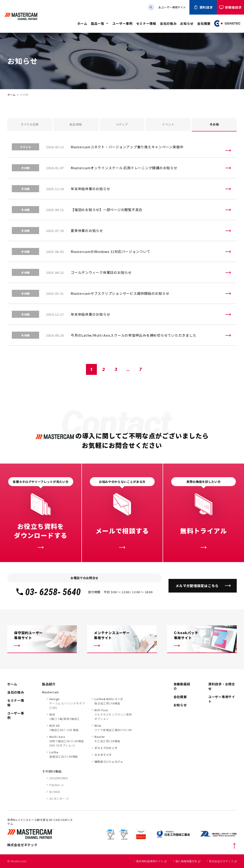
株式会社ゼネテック (223, 861)
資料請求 (203, 7)
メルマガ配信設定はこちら (197, 586)
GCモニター (57, 799)
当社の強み (168, 23)
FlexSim (55, 785)
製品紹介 (49, 684)
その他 (214, 124)
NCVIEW (55, 792)
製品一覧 (98, 23)
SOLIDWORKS (59, 778)
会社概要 (204, 23)
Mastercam (50, 692)
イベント (168, 124)
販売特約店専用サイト (151, 861)
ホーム (82, 23)
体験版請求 (230, 7)
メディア (122, 124)
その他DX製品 (52, 771)
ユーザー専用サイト (172, 7)
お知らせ (187, 23)
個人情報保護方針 (188, 861)
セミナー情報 (146, 23)
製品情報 (76, 124)
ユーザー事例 (122, 23)
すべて (30, 124)
